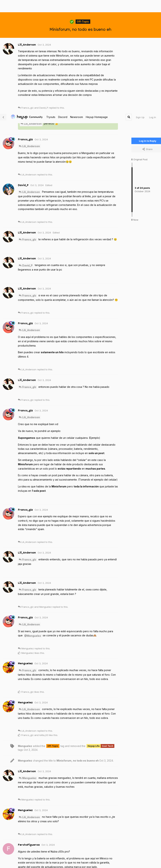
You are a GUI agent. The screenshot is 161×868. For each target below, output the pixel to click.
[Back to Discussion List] (3, 6)
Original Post (139, 48)
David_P (27, 154)
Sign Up (140, 6)
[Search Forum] (129, 6)
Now (135, 109)
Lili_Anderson (33, 13)
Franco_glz (29, 129)
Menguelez (29, 667)
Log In (153, 6)
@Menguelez (33, 525)
